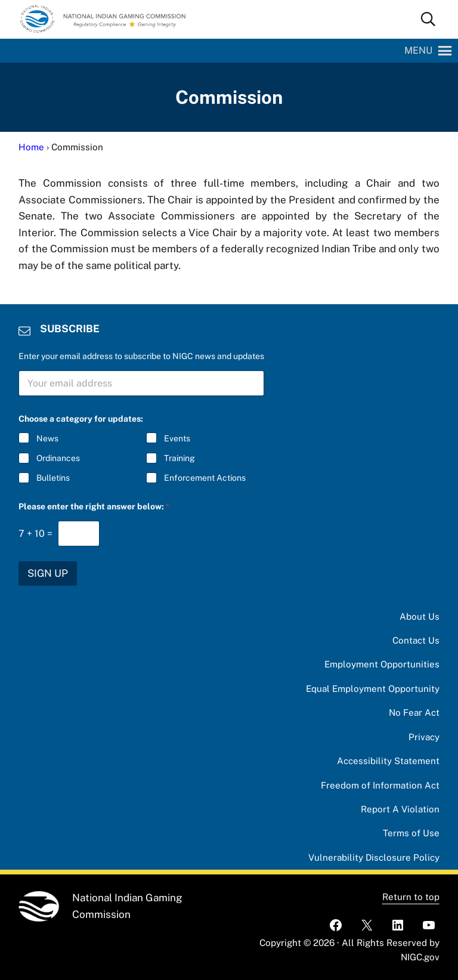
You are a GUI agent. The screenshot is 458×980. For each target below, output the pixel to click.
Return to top (411, 897)
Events (177, 438)
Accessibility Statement (388, 761)
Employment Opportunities (382, 664)
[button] (418, 51)
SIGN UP (48, 573)
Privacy (424, 737)
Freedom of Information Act (380, 785)
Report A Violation (400, 809)
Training (180, 458)
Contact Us (416, 640)
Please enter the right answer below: (94, 506)
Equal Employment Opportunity (373, 689)
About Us (420, 616)
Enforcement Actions (205, 478)
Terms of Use (411, 833)
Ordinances (58, 458)
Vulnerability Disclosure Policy (374, 857)
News (47, 438)
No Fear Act (414, 712)
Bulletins (53, 478)
